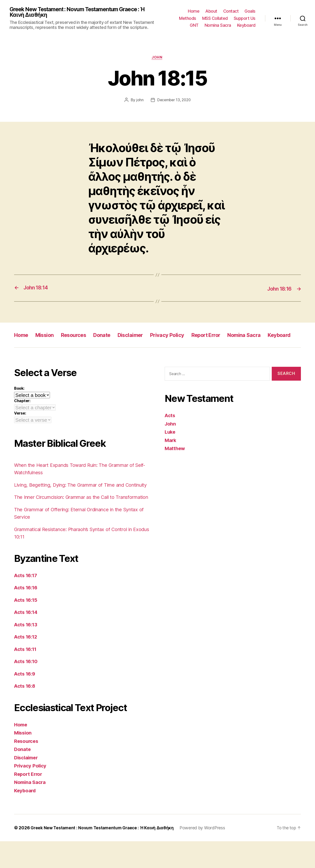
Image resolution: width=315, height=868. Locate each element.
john (139, 101)
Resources (80, 336)
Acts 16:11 (26, 676)
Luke (171, 444)
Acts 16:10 (27, 688)
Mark (171, 452)
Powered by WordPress (208, 855)
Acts (170, 427)
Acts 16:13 (27, 651)
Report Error (224, 336)
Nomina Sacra (218, 26)
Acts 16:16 (27, 614)
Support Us (245, 19)
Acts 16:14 (27, 639)
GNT (194, 26)
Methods (188, 19)
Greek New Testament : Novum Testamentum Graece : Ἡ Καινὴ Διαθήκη (83, 12)
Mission (48, 336)
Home (194, 12)
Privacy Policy (182, 336)
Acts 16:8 (25, 713)
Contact (231, 12)
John (157, 59)
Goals (250, 12)
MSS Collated (215, 19)
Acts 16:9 (25, 700)
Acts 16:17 (27, 602)
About (211, 12)
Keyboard (246, 26)
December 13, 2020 (174, 101)
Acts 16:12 (27, 663)
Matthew (175, 460)
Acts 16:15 (27, 626)
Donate (111, 336)
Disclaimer (142, 336)
